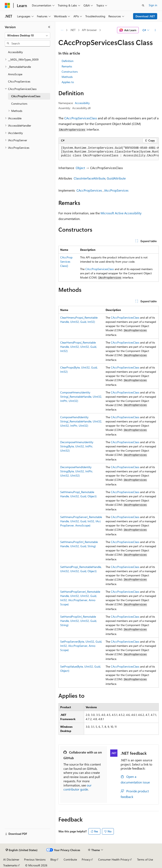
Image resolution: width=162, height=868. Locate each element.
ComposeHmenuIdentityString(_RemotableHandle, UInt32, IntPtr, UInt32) (81, 397)
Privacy (86, 859)
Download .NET (145, 16)
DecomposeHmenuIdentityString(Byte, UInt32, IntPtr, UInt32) (77, 446)
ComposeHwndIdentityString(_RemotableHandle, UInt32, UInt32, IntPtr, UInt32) (81, 421)
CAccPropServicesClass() (66, 262)
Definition (68, 61)
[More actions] (155, 30)
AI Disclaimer (11, 859)
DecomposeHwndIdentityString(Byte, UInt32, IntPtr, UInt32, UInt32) (77, 471)
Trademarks (10, 865)
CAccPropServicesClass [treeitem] (26, 96)
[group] (109, 152)
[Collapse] (49, 27)
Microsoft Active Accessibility (121, 213)
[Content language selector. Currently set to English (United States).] (22, 850)
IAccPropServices (116, 190)
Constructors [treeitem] (19, 104)
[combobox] (28, 35)
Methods (67, 77)
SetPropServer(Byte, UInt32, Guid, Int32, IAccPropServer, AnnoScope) (81, 646)
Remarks (67, 66)
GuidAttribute (116, 178)
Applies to (68, 82)
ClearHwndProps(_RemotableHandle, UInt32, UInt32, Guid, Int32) (78, 347)
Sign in (153, 5)
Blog (53, 859)
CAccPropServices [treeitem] (19, 81)
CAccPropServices (89, 190)
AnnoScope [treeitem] (15, 74)
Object (80, 168)
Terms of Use (145, 859)
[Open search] (143, 5)
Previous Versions (35, 859)
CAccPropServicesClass (81, 118)
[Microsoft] (7, 5)
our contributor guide (77, 787)
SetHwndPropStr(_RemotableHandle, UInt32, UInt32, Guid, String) (78, 621)
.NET (73, 30)
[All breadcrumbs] (62, 30)
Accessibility (82, 103)
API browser (89, 30)
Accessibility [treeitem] (15, 52)
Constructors (70, 72)
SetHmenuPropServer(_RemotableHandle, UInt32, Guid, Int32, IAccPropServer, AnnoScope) (81, 521)
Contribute (70, 859)
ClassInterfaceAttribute (90, 178)
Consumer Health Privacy (114, 859)
